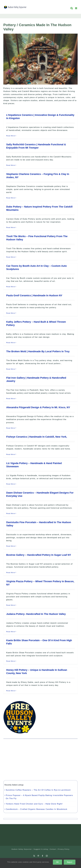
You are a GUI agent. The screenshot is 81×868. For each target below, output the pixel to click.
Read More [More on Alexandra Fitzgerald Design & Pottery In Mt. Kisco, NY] (11, 428)
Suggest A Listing (41, 849)
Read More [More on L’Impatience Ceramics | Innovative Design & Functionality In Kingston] (11, 136)
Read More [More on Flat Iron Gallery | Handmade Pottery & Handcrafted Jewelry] (11, 399)
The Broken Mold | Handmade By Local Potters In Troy (38, 351)
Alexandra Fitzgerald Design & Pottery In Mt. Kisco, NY (38, 407)
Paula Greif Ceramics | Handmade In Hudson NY (34, 295)
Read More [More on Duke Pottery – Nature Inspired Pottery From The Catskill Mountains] (11, 227)
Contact (53, 849)
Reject (70, 862)
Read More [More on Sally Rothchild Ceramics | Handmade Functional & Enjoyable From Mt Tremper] (11, 165)
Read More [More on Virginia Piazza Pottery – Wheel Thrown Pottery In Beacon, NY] (11, 605)
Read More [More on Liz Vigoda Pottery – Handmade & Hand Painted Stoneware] (11, 484)
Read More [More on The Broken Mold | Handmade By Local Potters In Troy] (11, 369)
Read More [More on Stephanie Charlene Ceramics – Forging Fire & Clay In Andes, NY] (11, 198)
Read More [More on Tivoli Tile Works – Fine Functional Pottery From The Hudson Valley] (11, 257)
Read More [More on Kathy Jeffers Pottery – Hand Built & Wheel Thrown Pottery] (11, 343)
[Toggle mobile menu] (76, 8)
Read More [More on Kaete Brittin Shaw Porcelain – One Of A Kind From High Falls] (11, 661)
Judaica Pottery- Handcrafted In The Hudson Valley (36, 614)
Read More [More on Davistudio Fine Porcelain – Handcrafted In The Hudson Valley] (11, 546)
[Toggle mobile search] (72, 8)
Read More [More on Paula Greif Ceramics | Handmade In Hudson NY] (11, 313)
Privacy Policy (64, 849)
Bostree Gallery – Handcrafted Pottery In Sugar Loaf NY (39, 555)
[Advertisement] (40, 760)
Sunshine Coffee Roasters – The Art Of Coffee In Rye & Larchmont (38, 790)
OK (57, 862)
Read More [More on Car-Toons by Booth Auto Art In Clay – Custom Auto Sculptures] (11, 287)
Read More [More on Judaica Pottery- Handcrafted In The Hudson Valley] (11, 632)
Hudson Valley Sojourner (22, 849)
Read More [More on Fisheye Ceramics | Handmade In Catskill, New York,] (11, 454)
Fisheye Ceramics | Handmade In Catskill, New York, (37, 437)
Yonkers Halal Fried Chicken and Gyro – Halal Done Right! (34, 804)
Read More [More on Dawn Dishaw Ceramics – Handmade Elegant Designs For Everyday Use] (11, 513)
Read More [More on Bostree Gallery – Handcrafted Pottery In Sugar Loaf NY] (11, 573)
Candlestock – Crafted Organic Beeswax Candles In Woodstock (37, 809)
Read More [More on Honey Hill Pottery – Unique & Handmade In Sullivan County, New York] (11, 691)
